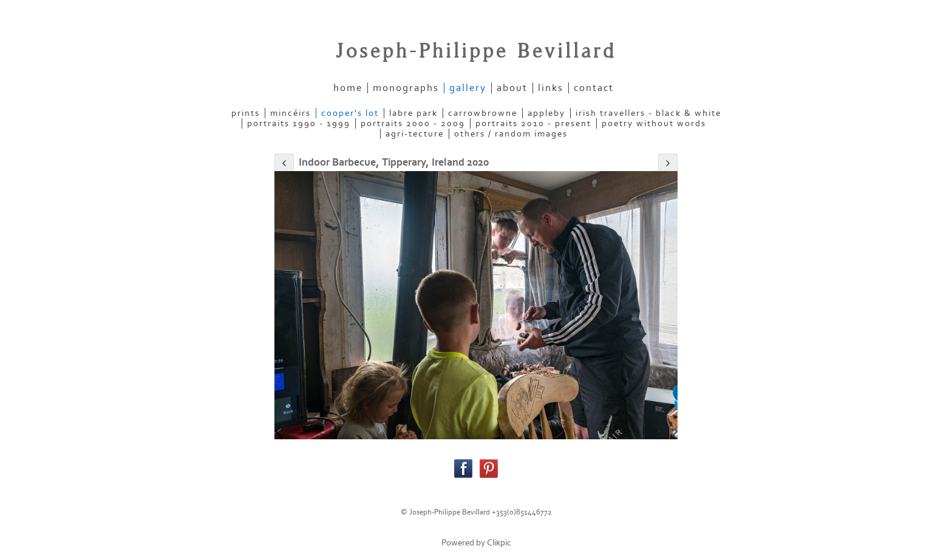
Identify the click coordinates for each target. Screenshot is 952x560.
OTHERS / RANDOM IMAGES (511, 134)
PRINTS (246, 113)
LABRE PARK (413, 113)
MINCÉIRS (291, 113)
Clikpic (499, 543)
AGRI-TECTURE (415, 134)
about (512, 88)
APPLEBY (546, 113)
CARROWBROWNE (483, 113)
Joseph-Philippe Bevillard (476, 52)
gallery (468, 88)
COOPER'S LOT (350, 113)
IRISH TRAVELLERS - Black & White (648, 113)
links (551, 88)
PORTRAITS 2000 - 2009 (413, 123)
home (348, 88)
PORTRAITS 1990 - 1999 (299, 123)
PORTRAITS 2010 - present (533, 123)
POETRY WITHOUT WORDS (654, 123)
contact (594, 88)
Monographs (406, 88)
